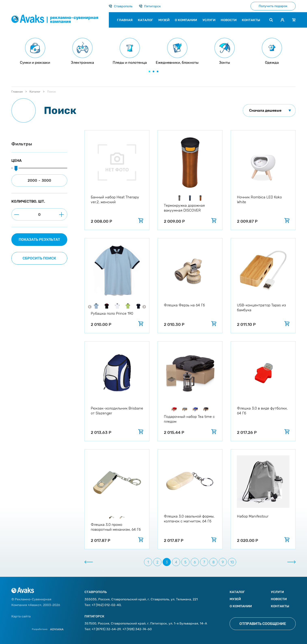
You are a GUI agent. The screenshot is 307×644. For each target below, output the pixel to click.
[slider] (16, 169)
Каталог (35, 92)
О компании (241, 606)
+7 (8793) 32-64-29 (106, 629)
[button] (149, 71)
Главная (17, 92)
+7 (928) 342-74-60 (137, 629)
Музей (235, 599)
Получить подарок (273, 6)
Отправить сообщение (263, 624)
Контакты (280, 606)
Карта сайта (21, 616)
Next (144, 307)
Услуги (277, 592)
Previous (90, 307)
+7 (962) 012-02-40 (106, 605)
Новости (279, 599)
